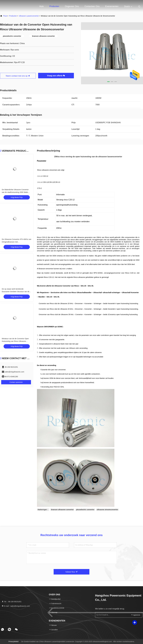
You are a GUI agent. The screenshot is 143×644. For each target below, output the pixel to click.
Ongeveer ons (72, 6)
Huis (41, 6)
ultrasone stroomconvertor (107, 510)
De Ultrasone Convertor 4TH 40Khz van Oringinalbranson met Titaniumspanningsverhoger (17, 242)
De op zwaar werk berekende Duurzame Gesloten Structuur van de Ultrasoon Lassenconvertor (16, 292)
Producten (54, 6)
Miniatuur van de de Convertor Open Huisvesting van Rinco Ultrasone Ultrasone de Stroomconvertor (15, 341)
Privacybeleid (13, 641)
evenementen (112, 6)
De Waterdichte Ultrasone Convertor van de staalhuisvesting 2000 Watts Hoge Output (15, 192)
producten (13, 16)
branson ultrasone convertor (62, 510)
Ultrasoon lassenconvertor (29, 16)
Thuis (5, 16)
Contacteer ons (92, 6)
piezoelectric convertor (85, 510)
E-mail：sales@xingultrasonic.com (16, 606)
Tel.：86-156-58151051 (12, 602)
